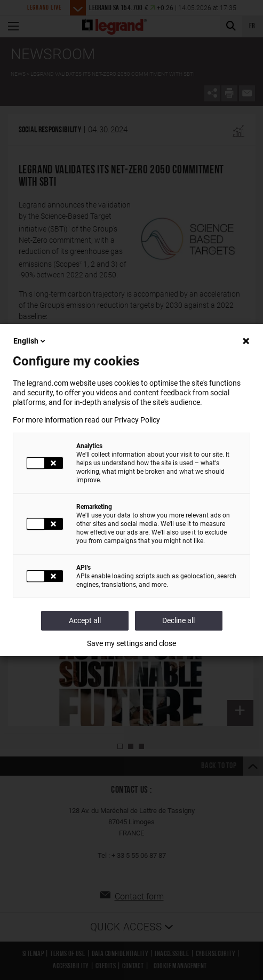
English (30, 341)
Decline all (178, 620)
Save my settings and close (131, 643)
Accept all (85, 620)
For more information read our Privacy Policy (86, 420)
